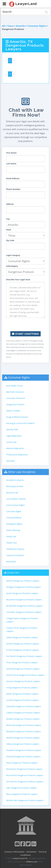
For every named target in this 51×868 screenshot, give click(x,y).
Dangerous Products (15, 404)
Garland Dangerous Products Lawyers (23, 669)
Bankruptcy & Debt (15, 486)
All (3, 26)
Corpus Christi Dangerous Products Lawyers (22, 630)
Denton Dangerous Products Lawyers (23, 644)
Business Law (12, 493)
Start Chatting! (25, 334)
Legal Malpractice (14, 436)
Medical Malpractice (15, 448)
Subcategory (12, 266)
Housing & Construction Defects (20, 423)
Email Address (13, 178)
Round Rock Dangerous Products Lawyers (25, 775)
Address (10, 204)
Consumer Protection (16, 398)
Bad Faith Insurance (15, 392)
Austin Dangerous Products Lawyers (22, 593)
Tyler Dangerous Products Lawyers (22, 788)
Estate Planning (13, 530)
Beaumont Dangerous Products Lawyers (24, 600)
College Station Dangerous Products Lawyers (22, 620)
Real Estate (11, 562)
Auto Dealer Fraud (14, 386)
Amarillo (20, 26)
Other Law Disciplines (22, 472)
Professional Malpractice (17, 455)
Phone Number (13, 189)
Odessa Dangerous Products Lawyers (23, 744)
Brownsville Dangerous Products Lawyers (24, 606)
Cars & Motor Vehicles (16, 499)
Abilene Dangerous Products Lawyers (23, 581)
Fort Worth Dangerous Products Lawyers (24, 656)
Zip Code (10, 240)
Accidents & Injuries (15, 480)
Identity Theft (12, 430)
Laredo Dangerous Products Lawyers (23, 700)
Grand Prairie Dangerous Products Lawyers (25, 675)
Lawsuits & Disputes (15, 555)
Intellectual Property (15, 549)
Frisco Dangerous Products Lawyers (22, 662)
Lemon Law (11, 442)
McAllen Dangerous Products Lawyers (23, 719)
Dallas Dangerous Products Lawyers (22, 637)
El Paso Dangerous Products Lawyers (23, 650)
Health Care (11, 543)
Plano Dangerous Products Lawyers (22, 763)
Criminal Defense (14, 518)
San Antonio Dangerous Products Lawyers (25, 782)
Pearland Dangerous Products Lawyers (23, 756)
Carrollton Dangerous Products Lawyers (24, 612)
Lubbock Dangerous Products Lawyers (23, 713)
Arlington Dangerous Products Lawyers (23, 587)
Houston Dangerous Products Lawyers (23, 681)
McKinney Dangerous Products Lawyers (24, 725)
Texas (10, 26)
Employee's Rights (14, 524)
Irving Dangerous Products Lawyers (22, 688)
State (9, 230)
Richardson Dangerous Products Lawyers (24, 769)
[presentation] (27, 325)
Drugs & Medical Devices (17, 417)
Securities (11, 461)
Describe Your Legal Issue (18, 280)
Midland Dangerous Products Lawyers (23, 738)
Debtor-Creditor (13, 411)
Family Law (11, 536)
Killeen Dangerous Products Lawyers (22, 694)
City (8, 219)
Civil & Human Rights (16, 505)
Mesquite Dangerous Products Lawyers (24, 731)
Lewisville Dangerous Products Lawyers (24, 706)
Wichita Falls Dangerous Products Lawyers (25, 800)
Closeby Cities (13, 573)
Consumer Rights (37, 26)
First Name (11, 153)
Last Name (11, 164)
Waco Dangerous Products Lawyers (22, 794)
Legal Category (13, 255)
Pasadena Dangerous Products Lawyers (24, 750)
